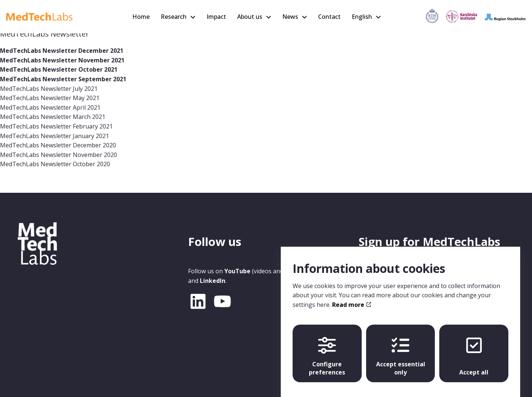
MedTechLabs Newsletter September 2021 (63, 79)
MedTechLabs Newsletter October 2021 (59, 69)
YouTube (237, 271)
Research (174, 17)
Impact (216, 17)
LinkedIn (213, 281)
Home (141, 17)
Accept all (474, 349)
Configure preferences (327, 349)
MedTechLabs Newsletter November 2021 (62, 60)
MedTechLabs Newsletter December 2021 (62, 51)
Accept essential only (401, 349)
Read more (352, 298)
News (290, 17)
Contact (329, 17)
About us (250, 17)
